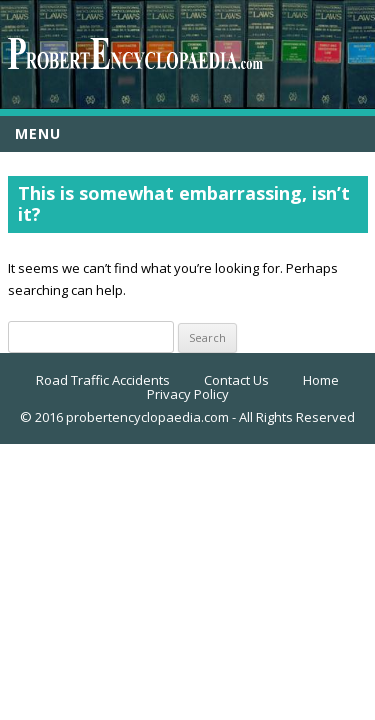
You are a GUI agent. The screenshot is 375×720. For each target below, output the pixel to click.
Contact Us (236, 380)
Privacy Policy (188, 394)
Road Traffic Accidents (103, 380)
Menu (38, 133)
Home (321, 380)
